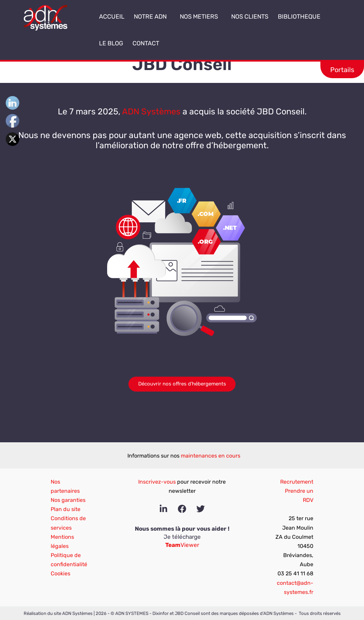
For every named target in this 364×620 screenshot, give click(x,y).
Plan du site (66, 509)
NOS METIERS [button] (201, 17)
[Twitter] (201, 509)
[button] (169, 17)
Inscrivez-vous (157, 482)
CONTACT (146, 43)
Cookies (60, 573)
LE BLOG (111, 43)
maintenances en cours (211, 456)
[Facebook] (182, 509)
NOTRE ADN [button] (152, 17)
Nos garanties (68, 500)
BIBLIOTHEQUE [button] (301, 17)
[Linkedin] (163, 509)
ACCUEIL (112, 17)
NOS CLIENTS (250, 17)
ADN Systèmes (151, 112)
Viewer (182, 545)
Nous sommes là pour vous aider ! (182, 529)
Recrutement (297, 482)
